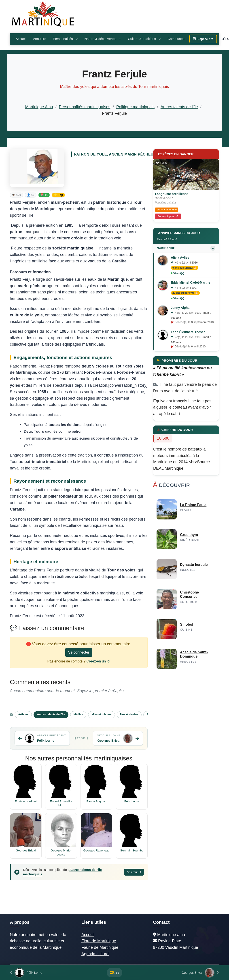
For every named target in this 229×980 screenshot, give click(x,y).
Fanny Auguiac (96, 801)
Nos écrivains (129, 714)
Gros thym (189, 535)
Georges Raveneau (96, 850)
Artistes (23, 714)
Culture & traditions (144, 39)
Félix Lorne (132, 801)
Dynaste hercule (194, 565)
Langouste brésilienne (172, 194)
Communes (176, 39)
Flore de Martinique (99, 941)
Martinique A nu (39, 107)
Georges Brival (26, 850)
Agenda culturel (95, 954)
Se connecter (79, 652)
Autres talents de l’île (179, 107)
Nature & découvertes (103, 39)
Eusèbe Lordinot (26, 801)
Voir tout (134, 872)
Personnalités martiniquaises (85, 107)
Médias (78, 714)
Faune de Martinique (100, 947)
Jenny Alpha (180, 308)
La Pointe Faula (193, 505)
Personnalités (65, 39)
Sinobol (187, 624)
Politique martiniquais (135, 107)
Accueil (21, 39)
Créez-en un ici (98, 661)
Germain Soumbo (132, 850)
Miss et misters (102, 714)
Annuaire (39, 39)
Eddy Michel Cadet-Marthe (191, 282)
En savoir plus (168, 216)
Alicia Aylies (180, 257)
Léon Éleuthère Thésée (188, 332)
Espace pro (203, 39)
